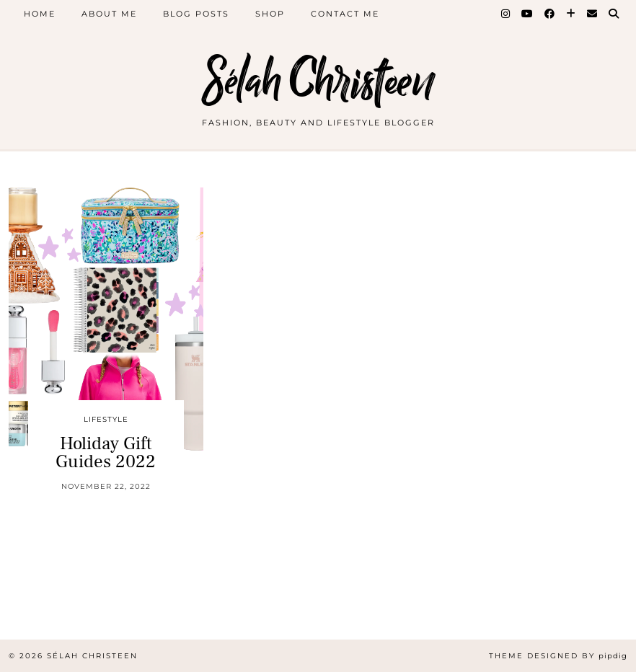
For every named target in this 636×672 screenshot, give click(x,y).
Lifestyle (106, 419)
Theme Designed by (558, 656)
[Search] (614, 14)
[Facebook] (550, 14)
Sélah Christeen (318, 81)
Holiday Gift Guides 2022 (106, 452)
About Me (109, 14)
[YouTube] (528, 14)
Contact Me (345, 14)
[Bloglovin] (571, 14)
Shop (270, 14)
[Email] (593, 14)
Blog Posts (196, 14)
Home (40, 14)
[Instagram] (506, 14)
